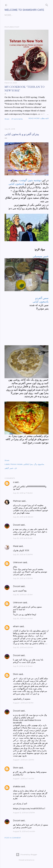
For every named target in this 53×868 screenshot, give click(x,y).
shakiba (17, 786)
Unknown (18, 562)
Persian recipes (16, 464)
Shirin (16, 674)
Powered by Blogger (27, 855)
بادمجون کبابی (17, 184)
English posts (13, 15)
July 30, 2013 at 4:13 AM (23, 595)
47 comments (17, 119)
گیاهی (7, 468)
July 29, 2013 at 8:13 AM (23, 538)
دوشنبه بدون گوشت (31, 180)
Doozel (17, 525)
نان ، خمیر (13, 468)
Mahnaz (17, 501)
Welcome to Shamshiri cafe (24, 10)
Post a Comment (13, 838)
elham (16, 626)
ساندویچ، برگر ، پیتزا (37, 464)
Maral (16, 546)
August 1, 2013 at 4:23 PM (23, 760)
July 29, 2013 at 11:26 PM (23, 554)
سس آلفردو (42, 298)
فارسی (26, 15)
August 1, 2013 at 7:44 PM (24, 779)
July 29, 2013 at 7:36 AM (23, 493)
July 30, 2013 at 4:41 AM (23, 618)
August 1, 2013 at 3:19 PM (23, 703)
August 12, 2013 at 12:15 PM (24, 813)
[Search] (47, 4)
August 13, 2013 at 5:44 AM (24, 831)
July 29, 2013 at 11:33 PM (23, 578)
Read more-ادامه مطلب (39, 118)
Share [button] (7, 119)
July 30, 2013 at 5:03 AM (23, 647)
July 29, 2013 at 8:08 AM (23, 517)
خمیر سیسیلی (41, 256)
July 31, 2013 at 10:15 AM (23, 666)
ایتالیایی (26, 464)
